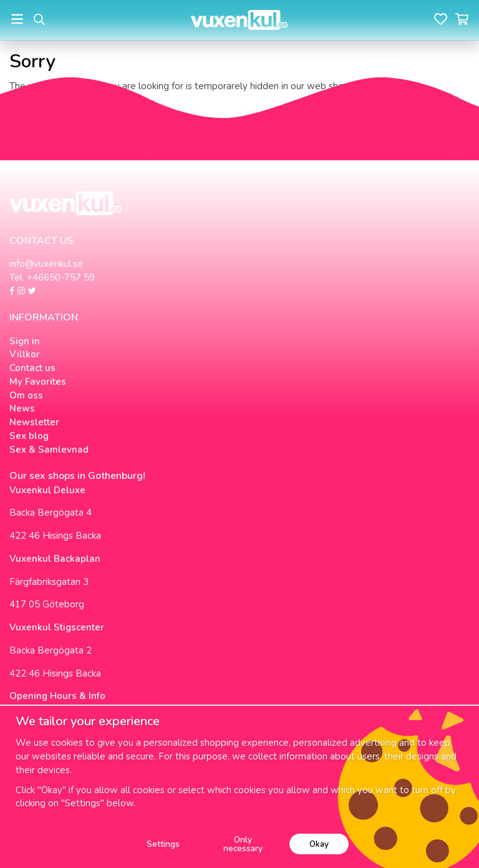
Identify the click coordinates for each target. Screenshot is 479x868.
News (22, 408)
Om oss (26, 395)
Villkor (25, 354)
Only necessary (243, 844)
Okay (319, 844)
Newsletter (34, 422)
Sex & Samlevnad (49, 450)
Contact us (32, 368)
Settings (163, 844)
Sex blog (29, 436)
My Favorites (38, 382)
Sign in (25, 341)
